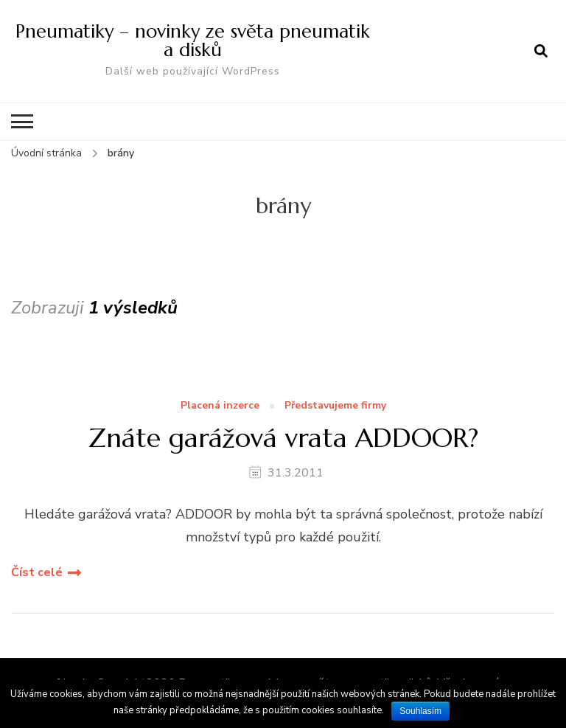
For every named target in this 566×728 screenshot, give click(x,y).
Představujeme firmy (335, 406)
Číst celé (37, 572)
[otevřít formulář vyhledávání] (541, 51)
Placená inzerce (220, 406)
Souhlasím (420, 711)
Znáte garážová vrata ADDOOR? (283, 438)
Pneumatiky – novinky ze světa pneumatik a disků (193, 40)
